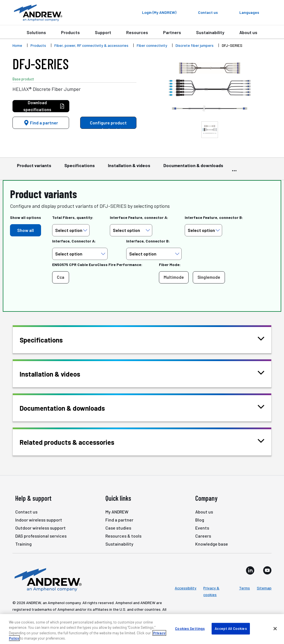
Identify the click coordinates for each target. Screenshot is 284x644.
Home (17, 45)
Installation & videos (129, 168)
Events (202, 528)
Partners (172, 32)
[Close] (275, 628)
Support (103, 32)
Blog (200, 520)
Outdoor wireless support (40, 528)
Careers (203, 536)
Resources (137, 32)
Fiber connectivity (152, 45)
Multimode (174, 277)
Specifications (80, 168)
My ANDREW (117, 512)
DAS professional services (41, 536)
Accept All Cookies (231, 628)
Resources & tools (123, 536)
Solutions (36, 32)
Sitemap (264, 588)
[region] (142, 629)
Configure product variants (108, 124)
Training (23, 544)
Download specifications (44, 106)
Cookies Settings (190, 628)
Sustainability (210, 32)
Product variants (34, 168)
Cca (61, 277)
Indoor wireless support (39, 520)
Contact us (26, 512)
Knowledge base (212, 544)
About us (248, 32)
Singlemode (209, 277)
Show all (26, 230)
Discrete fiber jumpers (195, 45)
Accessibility (186, 588)
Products (70, 32)
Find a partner (41, 123)
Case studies (118, 528)
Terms (244, 588)
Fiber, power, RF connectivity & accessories (91, 45)
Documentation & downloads (193, 168)
